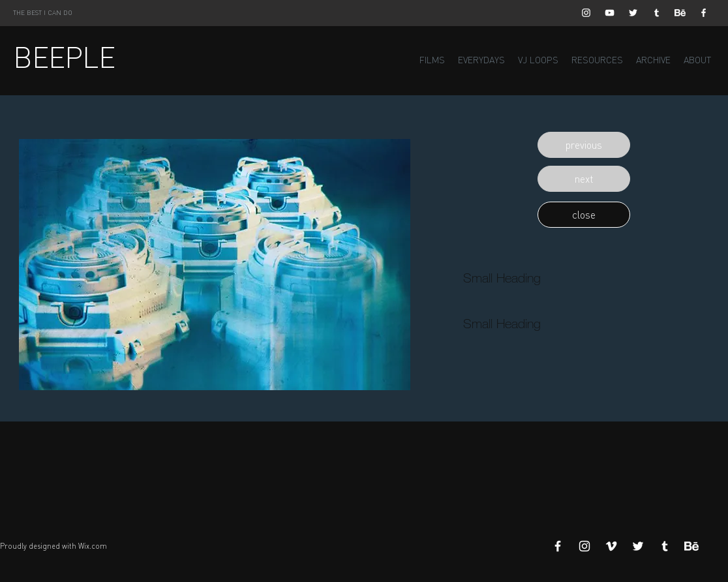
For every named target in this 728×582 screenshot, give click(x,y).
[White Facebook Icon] (704, 13)
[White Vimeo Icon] (611, 546)
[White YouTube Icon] (610, 13)
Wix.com (93, 546)
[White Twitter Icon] (633, 13)
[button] (584, 145)
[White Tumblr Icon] (657, 13)
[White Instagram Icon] (586, 13)
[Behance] (680, 13)
